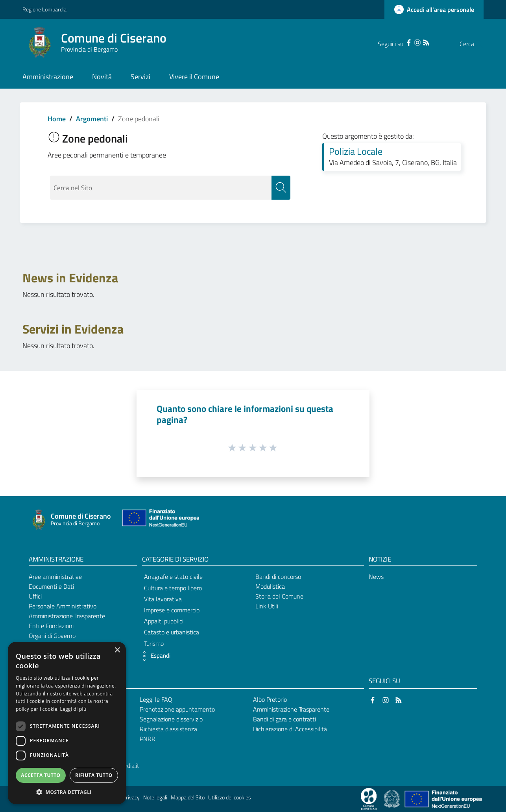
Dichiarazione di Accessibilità (290, 729)
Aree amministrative (55, 577)
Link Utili (267, 606)
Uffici (35, 597)
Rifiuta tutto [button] (94, 775)
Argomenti (92, 119)
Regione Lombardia (44, 9)
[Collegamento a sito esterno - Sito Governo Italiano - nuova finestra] (392, 799)
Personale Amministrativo (63, 606)
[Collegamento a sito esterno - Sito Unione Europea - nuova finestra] (160, 520)
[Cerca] (474, 44)
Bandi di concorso (278, 577)
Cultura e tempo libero (173, 588)
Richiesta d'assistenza (168, 729)
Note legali (155, 798)
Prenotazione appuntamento (177, 710)
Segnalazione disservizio (171, 719)
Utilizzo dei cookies (230, 798)
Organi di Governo (52, 636)
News (376, 577)
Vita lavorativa (163, 599)
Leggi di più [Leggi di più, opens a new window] (73, 709)
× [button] (117, 650)
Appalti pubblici (164, 621)
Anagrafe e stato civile (173, 577)
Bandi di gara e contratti (284, 719)
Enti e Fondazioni (51, 626)
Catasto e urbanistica (172, 632)
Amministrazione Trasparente (67, 616)
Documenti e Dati (51, 587)
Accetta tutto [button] (41, 775)
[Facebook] (393, 42)
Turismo (154, 643)
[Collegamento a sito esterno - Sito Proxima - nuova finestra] (369, 799)
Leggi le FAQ (156, 700)
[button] (154, 656)
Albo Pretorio (270, 700)
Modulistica (270, 587)
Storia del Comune (279, 597)
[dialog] (67, 723)
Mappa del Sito (188, 798)
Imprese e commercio (172, 610)
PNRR (148, 739)
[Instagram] (402, 42)
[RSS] (410, 42)
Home (57, 119)
